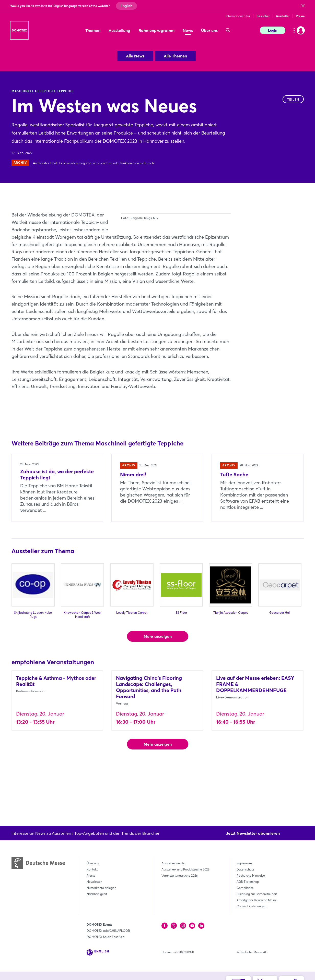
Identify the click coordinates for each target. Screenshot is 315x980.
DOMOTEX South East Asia (106, 937)
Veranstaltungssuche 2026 (180, 875)
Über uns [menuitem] (209, 30)
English (126, 6)
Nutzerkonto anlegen (101, 888)
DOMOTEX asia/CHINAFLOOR (108, 931)
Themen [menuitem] (93, 30)
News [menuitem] (188, 30)
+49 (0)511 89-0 (184, 952)
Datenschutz (245, 869)
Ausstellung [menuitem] (119, 30)
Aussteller (283, 16)
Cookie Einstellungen (251, 906)
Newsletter (94, 882)
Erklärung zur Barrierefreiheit (257, 894)
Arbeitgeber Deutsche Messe (257, 900)
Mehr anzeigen (158, 681)
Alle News (135, 56)
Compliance (245, 888)
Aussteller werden (174, 863)
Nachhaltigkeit (97, 894)
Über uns (93, 863)
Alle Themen (175, 56)
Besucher (263, 16)
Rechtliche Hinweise (251, 875)
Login (273, 30)
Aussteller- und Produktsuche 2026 (185, 869)
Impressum (244, 863)
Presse (300, 16)
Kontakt (92, 869)
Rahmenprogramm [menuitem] (156, 30)
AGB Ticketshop (248, 882)
